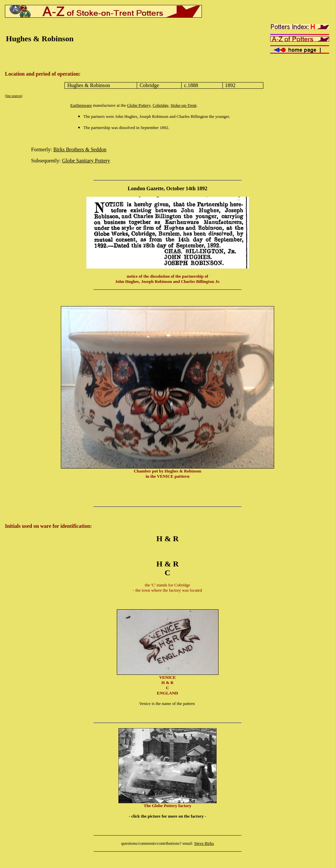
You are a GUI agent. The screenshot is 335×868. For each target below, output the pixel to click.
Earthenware (81, 105)
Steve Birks (204, 843)
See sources (14, 96)
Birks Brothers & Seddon (80, 149)
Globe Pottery (139, 105)
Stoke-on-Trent (183, 105)
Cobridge (160, 105)
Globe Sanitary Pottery (86, 161)
